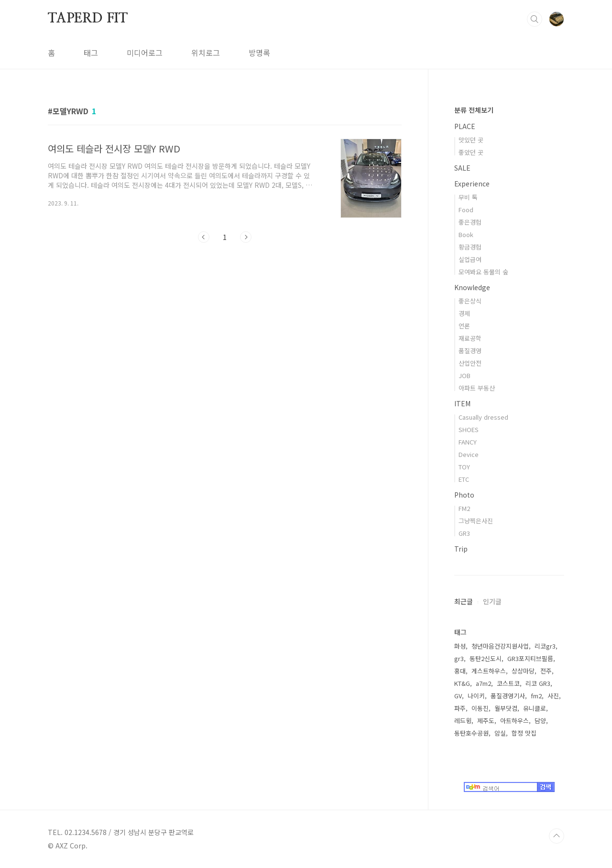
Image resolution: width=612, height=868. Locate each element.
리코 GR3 (538, 683)
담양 (540, 721)
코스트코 (508, 683)
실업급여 (470, 259)
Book (466, 234)
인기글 (492, 601)
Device (469, 454)
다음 (246, 237)
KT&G (462, 683)
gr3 (459, 658)
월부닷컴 (506, 708)
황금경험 (470, 247)
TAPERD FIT (88, 19)
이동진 (480, 708)
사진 (553, 696)
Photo (464, 495)
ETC (464, 479)
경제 (464, 313)
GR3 (464, 533)
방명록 (259, 53)
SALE (462, 168)
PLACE (465, 126)
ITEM (462, 403)
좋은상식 (470, 301)
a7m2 (483, 683)
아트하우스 (514, 721)
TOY (464, 467)
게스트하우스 (489, 671)
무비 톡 (468, 197)
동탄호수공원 (471, 733)
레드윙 (463, 721)
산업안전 (470, 363)
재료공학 (470, 338)
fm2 (536, 696)
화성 (460, 646)
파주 (460, 708)
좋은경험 (470, 222)
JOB (464, 375)
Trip (461, 549)
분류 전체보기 (474, 110)
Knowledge (472, 287)
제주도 (486, 721)
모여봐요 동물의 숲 (483, 272)
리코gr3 (545, 646)
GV (458, 696)
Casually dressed (483, 417)
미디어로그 (145, 53)
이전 (204, 237)
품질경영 (470, 351)
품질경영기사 (508, 696)
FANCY (468, 442)
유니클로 (535, 708)
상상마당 (523, 671)
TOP (557, 836)
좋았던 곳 (471, 152)
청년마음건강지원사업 (500, 646)
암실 (500, 733)
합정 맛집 (524, 733)
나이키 (476, 696)
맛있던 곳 (471, 140)
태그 (91, 53)
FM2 (464, 508)
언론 (464, 326)
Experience (472, 184)
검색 (535, 19)
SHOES (469, 429)
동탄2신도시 (486, 658)
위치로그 (206, 53)
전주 (546, 671)
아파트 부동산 (477, 388)
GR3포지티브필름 (530, 658)
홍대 (460, 671)
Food (466, 210)
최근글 (464, 601)
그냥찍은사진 (476, 521)
